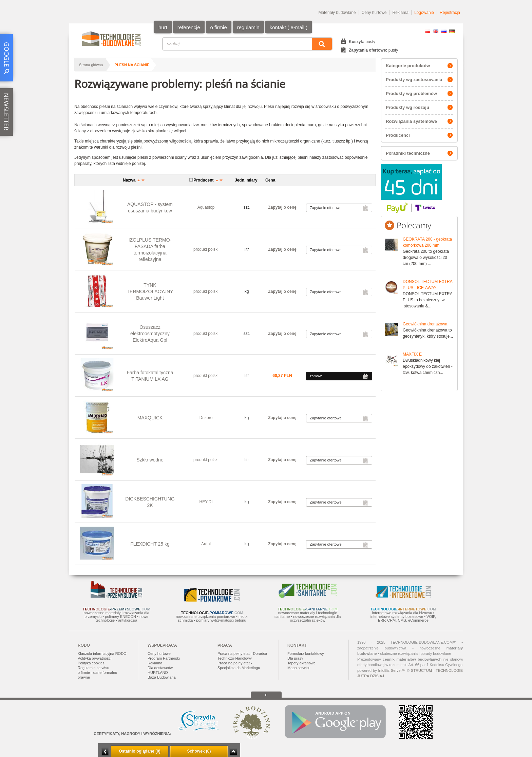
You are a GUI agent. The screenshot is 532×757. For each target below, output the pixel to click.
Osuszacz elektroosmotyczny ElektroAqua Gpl (150, 334)
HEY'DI (206, 502)
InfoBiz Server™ (392, 670)
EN (436, 31)
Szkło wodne (150, 460)
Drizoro (206, 418)
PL (427, 31)
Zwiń (233, 752)
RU (444, 31)
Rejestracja (450, 13)
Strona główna (91, 65)
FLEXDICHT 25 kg (150, 544)
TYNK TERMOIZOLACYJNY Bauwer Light (150, 291)
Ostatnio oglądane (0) (140, 751)
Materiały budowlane (337, 13)
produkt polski (206, 249)
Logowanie (424, 13)
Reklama (401, 13)
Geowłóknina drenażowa (425, 324)
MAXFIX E (412, 354)
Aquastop (206, 207)
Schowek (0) (199, 751)
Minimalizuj (105, 752)
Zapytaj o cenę (282, 207)
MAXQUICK (150, 418)
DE (452, 31)
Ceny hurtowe (374, 13)
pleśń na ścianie (132, 65)
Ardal (206, 544)
